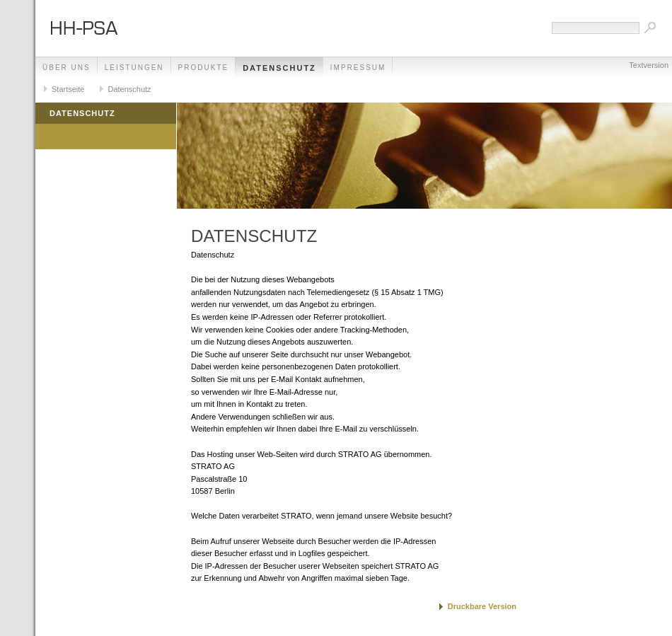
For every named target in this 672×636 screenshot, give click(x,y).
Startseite (68, 89)
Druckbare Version (482, 606)
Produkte (204, 68)
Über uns (66, 68)
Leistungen (134, 68)
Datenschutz (279, 68)
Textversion (649, 65)
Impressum (358, 68)
